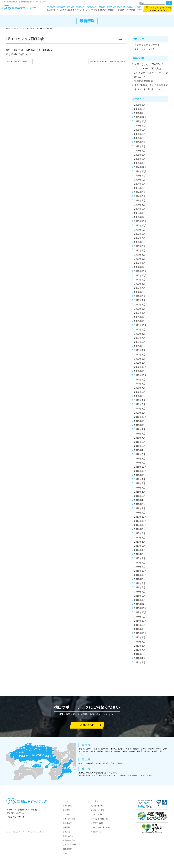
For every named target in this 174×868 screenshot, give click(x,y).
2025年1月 (140, 164)
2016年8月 (140, 585)
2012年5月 (140, 655)
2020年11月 (140, 372)
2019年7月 (140, 439)
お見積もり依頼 (69, 840)
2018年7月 (140, 489)
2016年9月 (140, 580)
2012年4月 (140, 659)
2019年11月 (140, 422)
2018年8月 (140, 485)
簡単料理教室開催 (144, 82)
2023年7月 (140, 239)
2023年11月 (140, 222)
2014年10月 (140, 622)
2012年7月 (140, 651)
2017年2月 (140, 560)
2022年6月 (140, 293)
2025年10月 (140, 127)
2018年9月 (140, 481)
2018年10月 (140, 476)
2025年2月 (140, 160)
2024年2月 (140, 210)
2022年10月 (140, 277)
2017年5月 (140, 547)
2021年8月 (140, 335)
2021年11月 (140, 322)
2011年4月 (140, 664)
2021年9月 (140, 331)
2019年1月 (140, 464)
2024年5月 (140, 198)
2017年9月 (140, 530)
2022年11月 (140, 272)
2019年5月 (140, 447)
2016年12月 (140, 568)
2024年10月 (140, 177)
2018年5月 (140, 497)
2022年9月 (140, 281)
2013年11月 (140, 630)
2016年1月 (140, 601)
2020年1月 (140, 414)
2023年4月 (140, 252)
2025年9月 (140, 131)
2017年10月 (140, 526)
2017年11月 (140, 522)
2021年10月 (140, 326)
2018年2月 (140, 510)
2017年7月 (140, 539)
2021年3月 (140, 356)
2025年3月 (140, 156)
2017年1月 (140, 564)
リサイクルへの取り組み (100, 827)
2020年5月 (140, 397)
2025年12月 (140, 118)
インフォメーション (145, 50)
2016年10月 (140, 576)
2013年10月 (140, 634)
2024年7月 (140, 189)
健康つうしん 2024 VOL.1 (20, 63)
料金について (96, 832)
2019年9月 (140, 431)
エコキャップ (80, 8)
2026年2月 (140, 110)
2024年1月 (140, 214)
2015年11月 (140, 609)
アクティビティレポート (147, 46)
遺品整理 (71, 8)
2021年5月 (140, 347)
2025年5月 (140, 148)
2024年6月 (140, 193)
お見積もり (153, 8)
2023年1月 (140, 264)
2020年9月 (140, 381)
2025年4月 (140, 152)
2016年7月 (140, 589)
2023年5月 (140, 247)
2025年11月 (140, 123)
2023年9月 (140, 231)
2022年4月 (140, 302)
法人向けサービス (98, 810)
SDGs (140, 8)
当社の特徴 (51, 8)
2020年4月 (140, 401)
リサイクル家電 (91, 8)
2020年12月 (140, 368)
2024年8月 (140, 185)
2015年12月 (140, 605)
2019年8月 (140, 435)
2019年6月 (140, 443)
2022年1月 (140, 314)
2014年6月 (140, 626)
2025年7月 (140, 139)
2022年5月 (140, 297)
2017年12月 (140, 518)
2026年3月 (140, 106)
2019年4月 (140, 451)
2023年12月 (140, 218)
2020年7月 (140, 389)
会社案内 (121, 8)
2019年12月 (140, 418)
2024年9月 (140, 181)
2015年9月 (140, 618)
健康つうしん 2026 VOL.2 (149, 66)
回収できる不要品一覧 (99, 819)
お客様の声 (102, 8)
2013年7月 (140, 643)
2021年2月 (140, 360)
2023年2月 (140, 260)
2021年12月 (140, 318)
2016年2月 (140, 597)
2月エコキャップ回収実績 (148, 70)
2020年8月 (140, 385)
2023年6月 (140, 243)
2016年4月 (140, 593)
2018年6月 (140, 493)
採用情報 (111, 8)
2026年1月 (140, 114)
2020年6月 (140, 393)
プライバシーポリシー (72, 845)
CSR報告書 (131, 8)
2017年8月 (140, 535)
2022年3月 (140, 306)
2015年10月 (140, 614)
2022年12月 (140, 268)
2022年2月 (140, 310)
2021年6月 (140, 343)
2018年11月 (140, 472)
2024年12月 (140, 168)
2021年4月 (140, 351)
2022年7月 (140, 289)
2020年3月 (140, 406)
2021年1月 (140, 364)
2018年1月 (140, 514)
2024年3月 (140, 206)
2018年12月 (140, 468)
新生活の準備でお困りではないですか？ (106, 63)
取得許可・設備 (97, 823)
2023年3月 (140, 256)
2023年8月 (140, 235)
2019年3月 (140, 456)
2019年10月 (140, 426)
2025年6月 (140, 143)
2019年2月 (140, 460)
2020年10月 (140, 376)
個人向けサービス (98, 806)
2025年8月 (140, 135)
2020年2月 (140, 410)
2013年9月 (140, 639)
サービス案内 (61, 8)
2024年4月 (140, 202)
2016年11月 (140, 572)
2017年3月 (140, 555)
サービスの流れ (97, 814)
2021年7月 (140, 339)
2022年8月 (140, 285)
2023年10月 (140, 227)
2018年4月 (140, 501)
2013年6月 (140, 647)
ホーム (65, 801)
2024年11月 (140, 173)
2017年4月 (140, 551)
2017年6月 (140, 543)
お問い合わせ (166, 8)
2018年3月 (140, 506)
